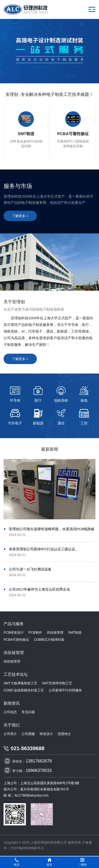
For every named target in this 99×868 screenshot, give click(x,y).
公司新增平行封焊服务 (65, 690)
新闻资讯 (12, 703)
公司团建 (28, 734)
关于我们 (12, 725)
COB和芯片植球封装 (49, 640)
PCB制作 (35, 632)
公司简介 (10, 734)
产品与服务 (14, 624)
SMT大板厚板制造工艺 (20, 683)
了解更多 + (20, 216)
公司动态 (10, 712)
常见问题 (28, 712)
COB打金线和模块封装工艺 (24, 690)
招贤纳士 (64, 734)
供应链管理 (55, 632)
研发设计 (46, 734)
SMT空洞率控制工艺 (57, 683)
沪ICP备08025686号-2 (27, 848)
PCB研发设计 (14, 632)
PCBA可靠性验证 (16, 640)
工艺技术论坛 (16, 674)
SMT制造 (75, 632)
